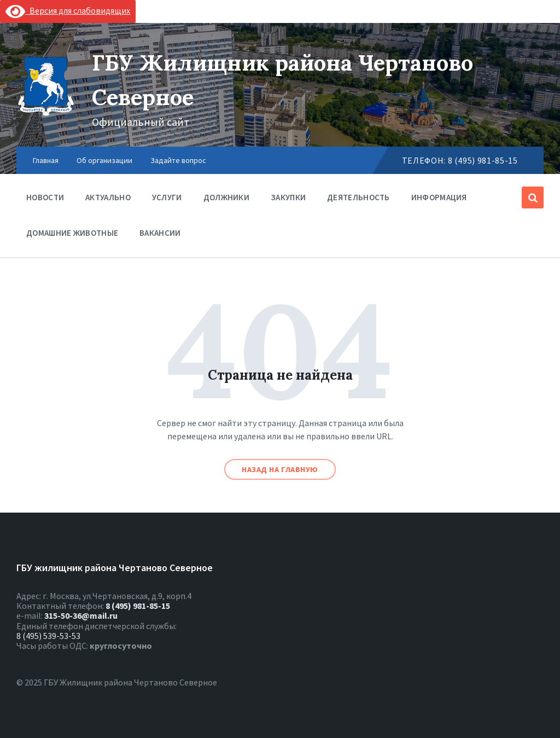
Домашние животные (72, 233)
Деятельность (358, 200)
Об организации (104, 160)
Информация (439, 200)
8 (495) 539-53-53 (48, 636)
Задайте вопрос (178, 160)
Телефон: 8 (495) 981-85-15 (460, 160)
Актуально (108, 197)
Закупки (288, 197)
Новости (45, 200)
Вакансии (160, 233)
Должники (226, 200)
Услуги (167, 200)
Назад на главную (280, 469)
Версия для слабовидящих (68, 10)
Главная (46, 160)
